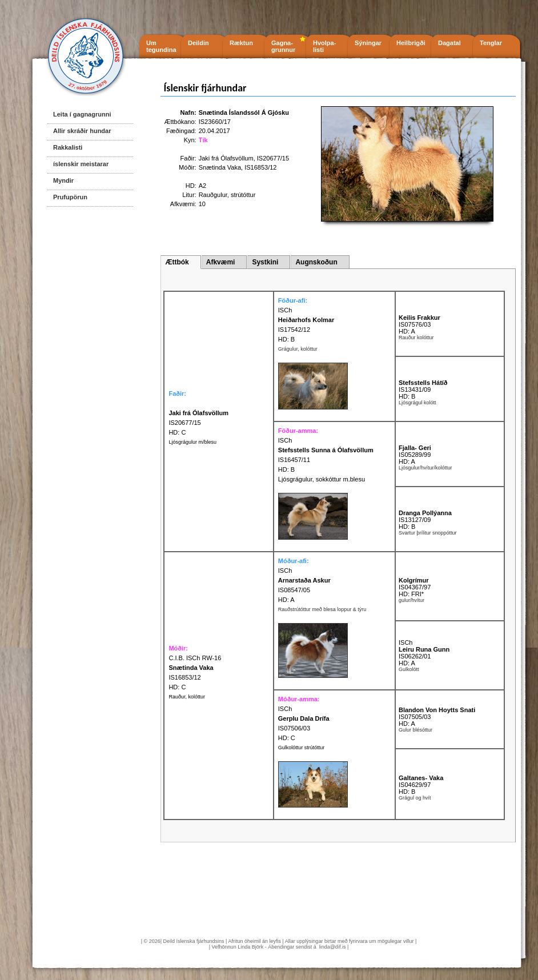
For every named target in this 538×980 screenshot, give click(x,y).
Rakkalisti (68, 147)
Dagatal (449, 43)
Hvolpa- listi (324, 46)
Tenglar (491, 43)
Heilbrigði (411, 43)
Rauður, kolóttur (187, 697)
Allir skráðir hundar (82, 131)
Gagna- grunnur (283, 46)
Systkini (265, 262)
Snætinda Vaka (220, 167)
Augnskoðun (316, 262)
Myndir (63, 180)
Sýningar (368, 43)
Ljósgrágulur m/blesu (192, 442)
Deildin (198, 43)
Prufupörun (70, 197)
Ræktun (241, 43)
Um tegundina (161, 46)
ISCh (285, 310)
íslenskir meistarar (81, 164)
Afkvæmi (221, 262)
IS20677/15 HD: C (198, 423)
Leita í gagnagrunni (82, 114)
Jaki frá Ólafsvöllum (226, 158)
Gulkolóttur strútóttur (302, 748)
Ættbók (177, 262)
